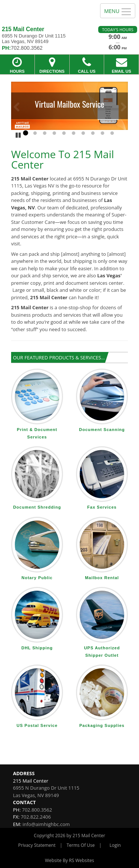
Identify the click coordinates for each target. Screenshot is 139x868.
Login (115, 845)
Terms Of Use (81, 845)
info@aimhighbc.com (46, 824)
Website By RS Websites (69, 860)
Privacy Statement (37, 845)
